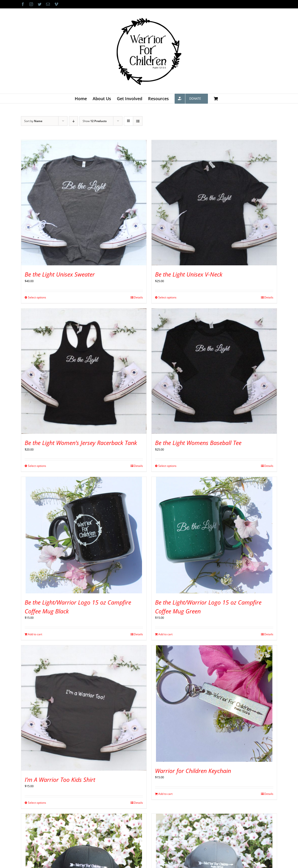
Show (95, 121)
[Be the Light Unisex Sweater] (84, 203)
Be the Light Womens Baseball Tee (198, 443)
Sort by (33, 121)
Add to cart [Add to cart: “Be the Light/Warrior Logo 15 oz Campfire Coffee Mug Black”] (35, 634)
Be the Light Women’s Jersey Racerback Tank (81, 443)
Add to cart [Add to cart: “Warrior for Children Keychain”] (165, 794)
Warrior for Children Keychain (193, 771)
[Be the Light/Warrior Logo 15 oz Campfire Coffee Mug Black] (84, 535)
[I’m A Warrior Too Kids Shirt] (84, 708)
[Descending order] (73, 121)
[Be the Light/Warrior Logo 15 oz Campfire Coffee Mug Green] (214, 535)
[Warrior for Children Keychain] (214, 704)
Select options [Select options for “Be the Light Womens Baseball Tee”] (167, 466)
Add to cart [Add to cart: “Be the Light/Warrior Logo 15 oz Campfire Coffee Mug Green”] (165, 634)
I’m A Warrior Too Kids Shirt (60, 779)
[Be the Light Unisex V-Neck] (214, 203)
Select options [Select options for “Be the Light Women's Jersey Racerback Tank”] (37, 466)
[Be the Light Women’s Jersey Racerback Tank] (84, 371)
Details (138, 297)
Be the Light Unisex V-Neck (189, 274)
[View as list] (138, 121)
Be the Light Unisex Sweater (60, 274)
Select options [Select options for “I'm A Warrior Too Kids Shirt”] (37, 803)
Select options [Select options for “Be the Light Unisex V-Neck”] (167, 297)
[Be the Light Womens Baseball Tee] (214, 371)
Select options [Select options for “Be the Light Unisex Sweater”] (37, 297)
